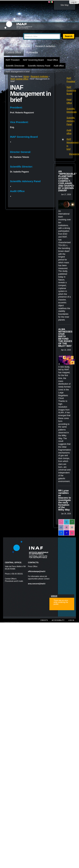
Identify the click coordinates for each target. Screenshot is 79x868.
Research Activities (45, 46)
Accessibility (58, 620)
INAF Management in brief (18, 72)
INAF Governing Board (33, 60)
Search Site (23, 32)
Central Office (14, 52)
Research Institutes (39, 77)
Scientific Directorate (15, 66)
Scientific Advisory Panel (39, 66)
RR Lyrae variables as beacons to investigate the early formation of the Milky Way (65, 500)
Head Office (53, 60)
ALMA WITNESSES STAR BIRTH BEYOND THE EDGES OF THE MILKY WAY (65, 338)
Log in (74, 2)
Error (54, 596)
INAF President (13, 60)
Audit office (59, 66)
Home (11, 46)
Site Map (65, 5)
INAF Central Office (19, 79)
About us (25, 46)
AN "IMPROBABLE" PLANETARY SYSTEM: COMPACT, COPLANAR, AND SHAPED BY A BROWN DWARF (67, 181)
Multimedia (32, 52)
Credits (44, 620)
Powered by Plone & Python (12, 622)
